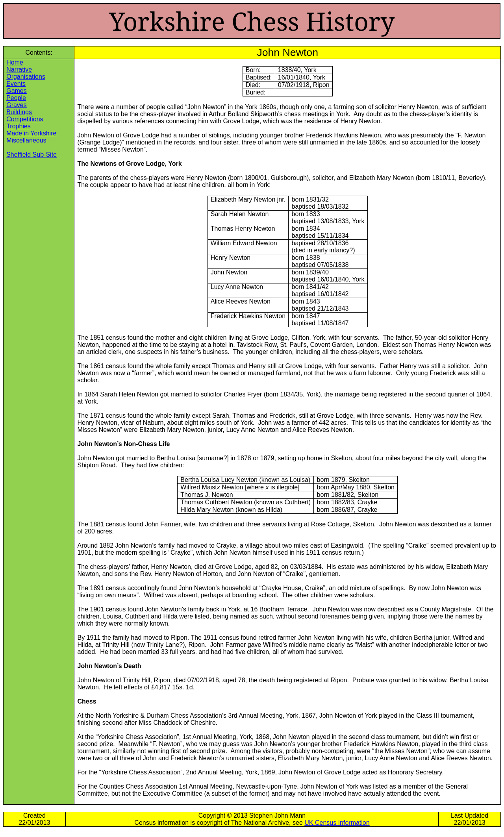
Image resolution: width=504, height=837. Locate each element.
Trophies (19, 126)
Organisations (26, 77)
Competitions (25, 119)
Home (15, 62)
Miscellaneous (26, 140)
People (16, 98)
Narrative (19, 69)
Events (16, 84)
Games (17, 91)
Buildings (19, 112)
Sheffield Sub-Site (31, 155)
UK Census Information (337, 823)
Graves (17, 105)
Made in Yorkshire (31, 133)
